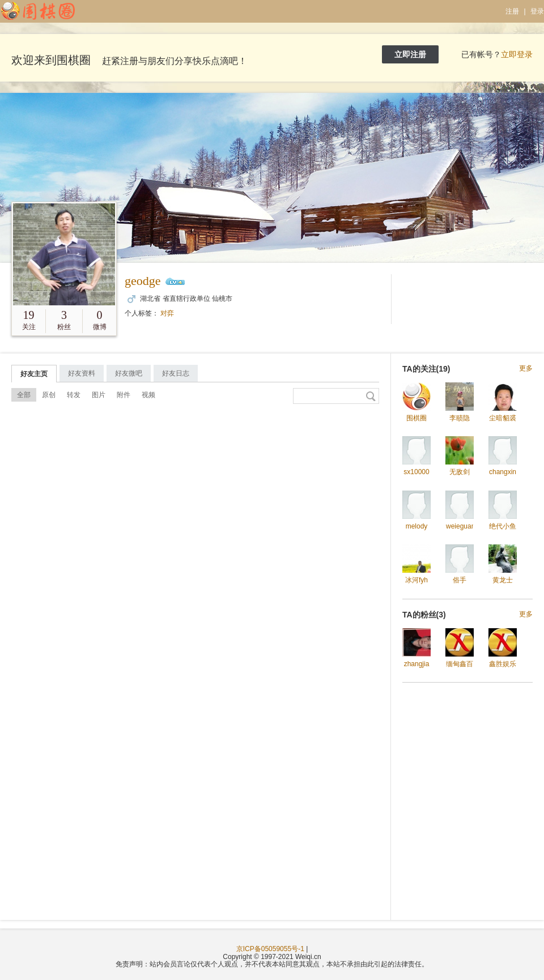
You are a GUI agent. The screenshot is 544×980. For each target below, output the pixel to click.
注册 (512, 11)
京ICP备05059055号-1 (270, 949)
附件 (124, 395)
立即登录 (517, 54)
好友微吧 (129, 373)
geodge (143, 281)
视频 (148, 395)
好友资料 (82, 373)
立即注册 (410, 54)
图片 (99, 395)
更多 (526, 368)
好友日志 (176, 373)
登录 (537, 11)
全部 (24, 395)
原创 (49, 395)
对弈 (167, 313)
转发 (74, 395)
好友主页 (34, 374)
